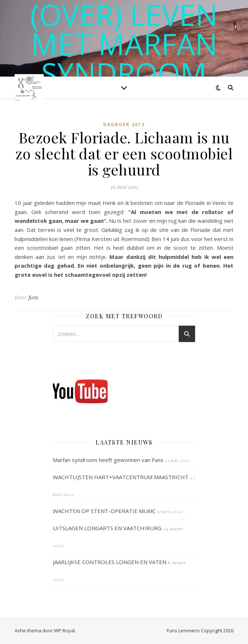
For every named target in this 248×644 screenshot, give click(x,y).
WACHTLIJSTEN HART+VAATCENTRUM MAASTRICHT (121, 477)
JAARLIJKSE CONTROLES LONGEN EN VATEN (110, 562)
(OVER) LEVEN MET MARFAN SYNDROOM (124, 44)
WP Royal (64, 631)
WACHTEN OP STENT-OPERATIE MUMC (104, 511)
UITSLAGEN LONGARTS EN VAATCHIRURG (107, 528)
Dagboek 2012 (124, 125)
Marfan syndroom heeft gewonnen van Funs (108, 460)
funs (34, 297)
